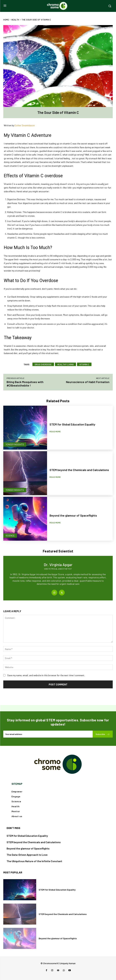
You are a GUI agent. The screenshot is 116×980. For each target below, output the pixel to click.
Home (6, 20)
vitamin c (84, 364)
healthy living (65, 364)
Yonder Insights (15, 444)
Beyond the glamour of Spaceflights (73, 515)
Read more (55, 431)
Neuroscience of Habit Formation (88, 382)
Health (15, 20)
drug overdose (43, 364)
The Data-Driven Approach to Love (27, 855)
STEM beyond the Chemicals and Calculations (79, 470)
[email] (48, 734)
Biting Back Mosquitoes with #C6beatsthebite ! (25, 384)
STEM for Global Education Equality (72, 424)
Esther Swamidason (25, 125)
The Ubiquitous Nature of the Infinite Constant (34, 861)
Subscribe (103, 734)
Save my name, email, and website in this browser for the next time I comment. (46, 675)
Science (10, 535)
